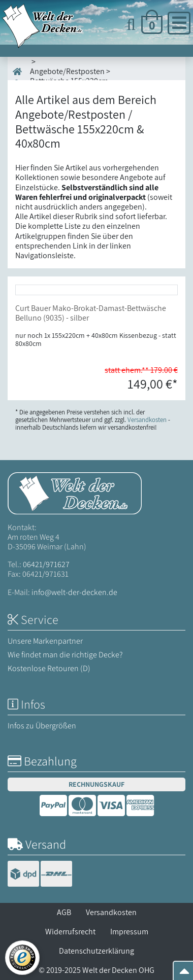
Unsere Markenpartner (45, 641)
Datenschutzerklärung (96, 951)
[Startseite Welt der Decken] (75, 492)
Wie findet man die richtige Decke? (65, 655)
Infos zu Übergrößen (42, 726)
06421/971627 (46, 564)
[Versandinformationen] (40, 875)
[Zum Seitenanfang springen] (184, 974)
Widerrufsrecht (70, 932)
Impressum (129, 932)
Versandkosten (111, 912)
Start (21, 76)
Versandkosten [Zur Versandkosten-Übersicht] (147, 420)
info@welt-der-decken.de (74, 592)
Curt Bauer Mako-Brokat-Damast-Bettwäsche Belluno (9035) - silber (91, 313)
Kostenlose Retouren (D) (49, 668)
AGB (64, 912)
